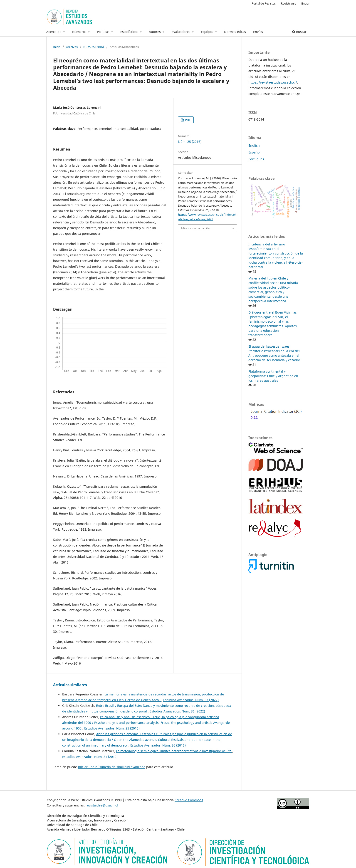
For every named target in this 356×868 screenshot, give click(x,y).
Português (256, 159)
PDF (187, 120)
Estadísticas (130, 32)
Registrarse (288, 3)
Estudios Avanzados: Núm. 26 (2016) (158, 745)
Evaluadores (181, 32)
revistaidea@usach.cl (102, 805)
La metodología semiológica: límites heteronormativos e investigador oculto (174, 751)
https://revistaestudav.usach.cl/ (273, 82)
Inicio (57, 47)
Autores (155, 32)
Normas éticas (235, 32)
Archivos (72, 47)
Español (254, 152)
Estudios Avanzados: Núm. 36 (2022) (177, 711)
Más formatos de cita (195, 228)
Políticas (104, 32)
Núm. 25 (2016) (94, 47)
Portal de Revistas (264, 3)
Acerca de (54, 32)
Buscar (299, 32)
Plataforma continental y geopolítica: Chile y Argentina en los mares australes (273, 376)
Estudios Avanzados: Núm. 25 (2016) (112, 728)
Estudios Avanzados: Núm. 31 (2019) (90, 757)
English (254, 145)
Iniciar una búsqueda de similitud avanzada (112, 767)
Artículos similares (70, 685)
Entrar (305, 3)
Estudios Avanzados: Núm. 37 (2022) (191, 700)
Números (80, 32)
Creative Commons (189, 800)
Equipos (208, 32)
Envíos (258, 32)
